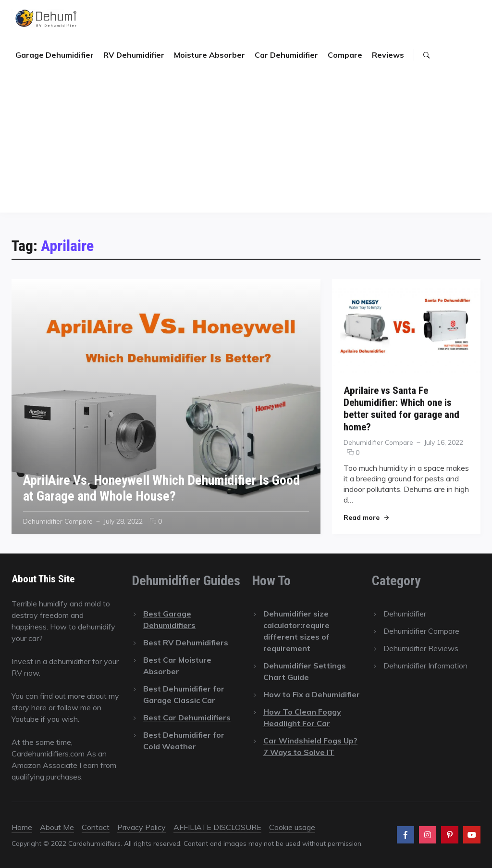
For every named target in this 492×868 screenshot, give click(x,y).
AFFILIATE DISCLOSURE (217, 827)
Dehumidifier (405, 614)
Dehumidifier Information (425, 666)
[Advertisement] (246, 145)
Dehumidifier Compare (58, 521)
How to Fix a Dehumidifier (312, 694)
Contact (96, 827)
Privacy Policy (141, 827)
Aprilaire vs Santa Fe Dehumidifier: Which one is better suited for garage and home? (401, 409)
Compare (345, 55)
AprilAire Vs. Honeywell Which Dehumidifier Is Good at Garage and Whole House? (161, 488)
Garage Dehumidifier (55, 55)
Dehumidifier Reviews (421, 648)
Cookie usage (292, 827)
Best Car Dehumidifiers (187, 717)
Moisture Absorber (209, 55)
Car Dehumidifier (286, 55)
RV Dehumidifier (134, 55)
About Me (57, 827)
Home (22, 827)
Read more (366, 517)
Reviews (388, 55)
